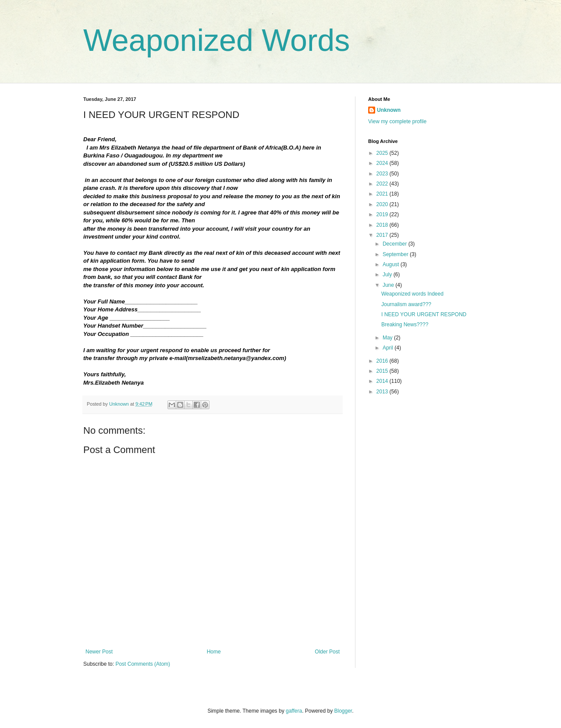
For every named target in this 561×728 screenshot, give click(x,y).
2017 (383, 235)
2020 (383, 204)
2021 (383, 194)
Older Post (327, 652)
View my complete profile (397, 121)
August (392, 264)
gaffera (294, 711)
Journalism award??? (406, 304)
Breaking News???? (405, 325)
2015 (383, 371)
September (396, 254)
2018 (383, 225)
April (389, 348)
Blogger (343, 711)
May (388, 338)
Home (214, 652)
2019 (383, 214)
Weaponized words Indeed (412, 294)
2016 (383, 361)
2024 (383, 163)
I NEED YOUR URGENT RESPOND (424, 314)
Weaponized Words (217, 40)
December (396, 244)
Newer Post (99, 652)
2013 (383, 392)
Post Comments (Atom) (143, 664)
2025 (383, 153)
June (389, 285)
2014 (383, 381)
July (388, 275)
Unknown (389, 110)
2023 (383, 174)
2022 (383, 184)
